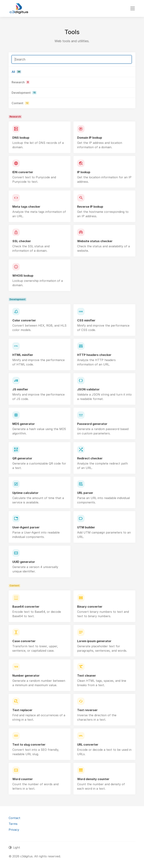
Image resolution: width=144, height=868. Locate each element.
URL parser (85, 493)
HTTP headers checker (94, 355)
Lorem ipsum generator (94, 641)
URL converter (88, 745)
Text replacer (22, 710)
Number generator (26, 676)
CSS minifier (86, 320)
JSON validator (88, 389)
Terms (13, 824)
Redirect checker (90, 458)
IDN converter (23, 172)
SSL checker (22, 241)
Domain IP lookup (90, 138)
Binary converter (90, 607)
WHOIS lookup (23, 276)
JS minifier (20, 389)
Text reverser (87, 710)
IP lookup (84, 172)
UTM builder (86, 527)
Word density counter (93, 779)
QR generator (22, 458)
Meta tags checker (26, 207)
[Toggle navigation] (133, 8)
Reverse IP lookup (90, 207)
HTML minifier (23, 355)
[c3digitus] (19, 8)
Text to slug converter (29, 745)
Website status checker (95, 241)
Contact (14, 818)
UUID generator (24, 562)
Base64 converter (26, 607)
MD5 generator (24, 424)
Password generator (92, 424)
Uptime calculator (25, 493)
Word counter (23, 779)
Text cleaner (87, 676)
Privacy (14, 830)
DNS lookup (21, 138)
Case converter (24, 641)
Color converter (24, 320)
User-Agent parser (26, 527)
